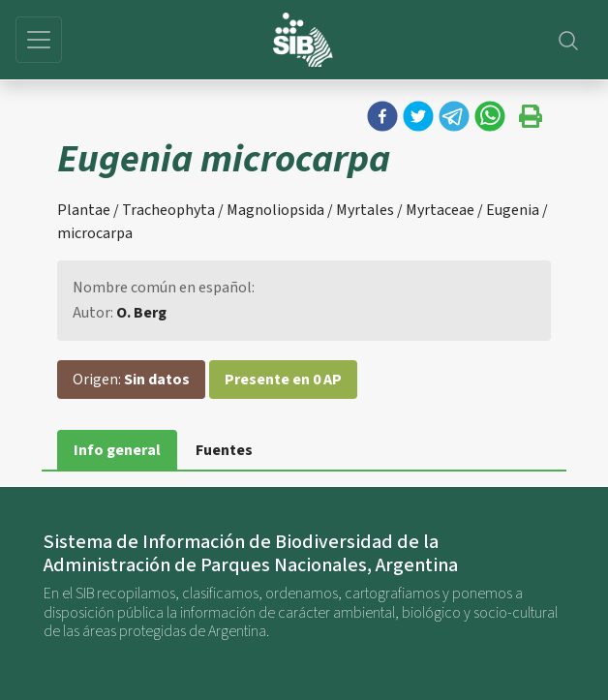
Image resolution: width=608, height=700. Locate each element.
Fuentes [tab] (224, 450)
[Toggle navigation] (39, 40)
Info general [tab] (117, 450)
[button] (382, 116)
